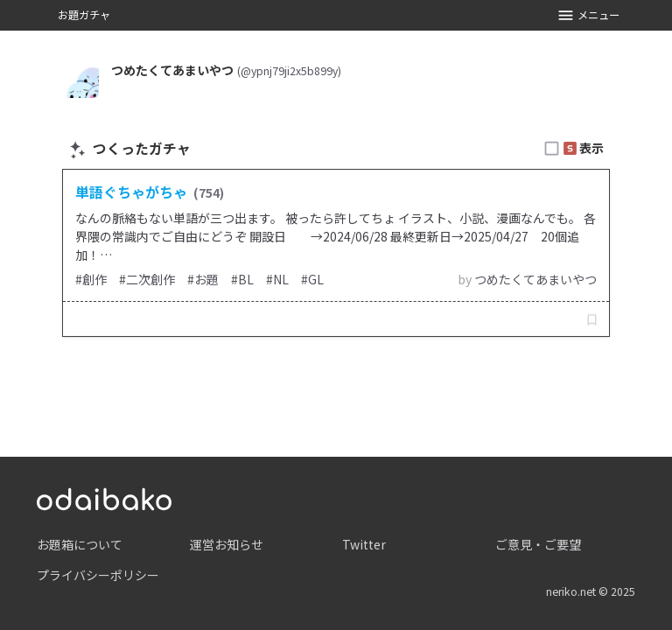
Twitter (364, 544)
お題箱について (80, 544)
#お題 (203, 279)
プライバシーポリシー (98, 575)
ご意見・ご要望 (538, 544)
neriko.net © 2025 (591, 591)
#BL (242, 279)
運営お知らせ (227, 544)
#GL (312, 279)
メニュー (588, 15)
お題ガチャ (84, 15)
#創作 (91, 279)
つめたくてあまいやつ (535, 279)
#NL (277, 279)
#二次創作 (147, 279)
